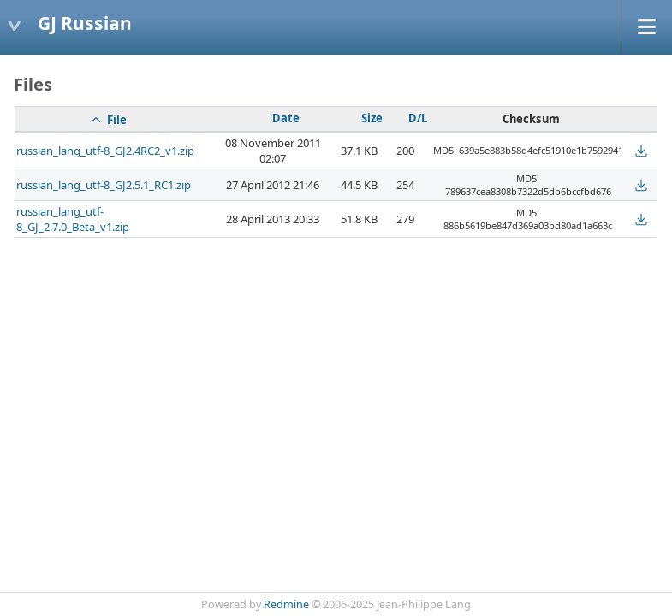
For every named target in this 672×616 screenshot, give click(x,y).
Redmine (286, 604)
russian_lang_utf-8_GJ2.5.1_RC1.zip (104, 185)
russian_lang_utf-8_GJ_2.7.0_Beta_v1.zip (73, 219)
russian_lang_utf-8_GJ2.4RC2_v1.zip (105, 151)
